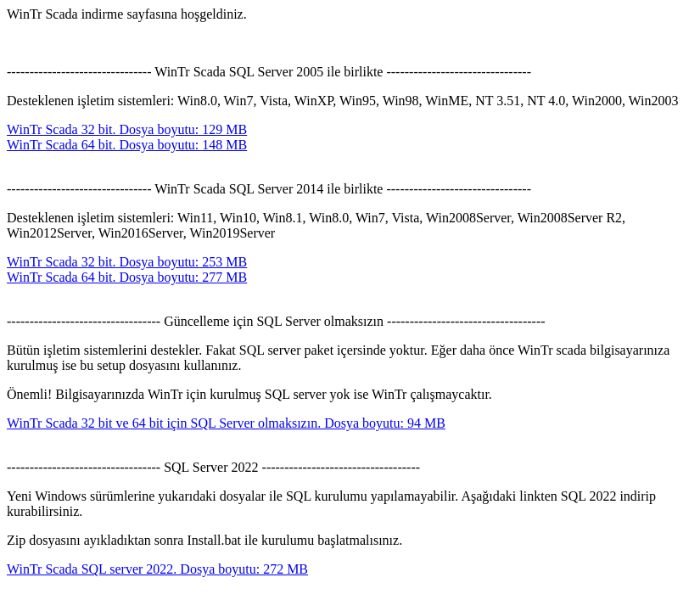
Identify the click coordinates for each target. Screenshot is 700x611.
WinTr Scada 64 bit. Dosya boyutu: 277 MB (127, 277)
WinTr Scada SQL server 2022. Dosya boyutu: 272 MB (157, 569)
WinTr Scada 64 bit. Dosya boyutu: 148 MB (127, 145)
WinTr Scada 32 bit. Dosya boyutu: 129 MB (127, 129)
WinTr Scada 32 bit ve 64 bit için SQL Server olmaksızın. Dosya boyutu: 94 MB (226, 423)
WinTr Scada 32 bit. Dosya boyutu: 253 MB (127, 262)
